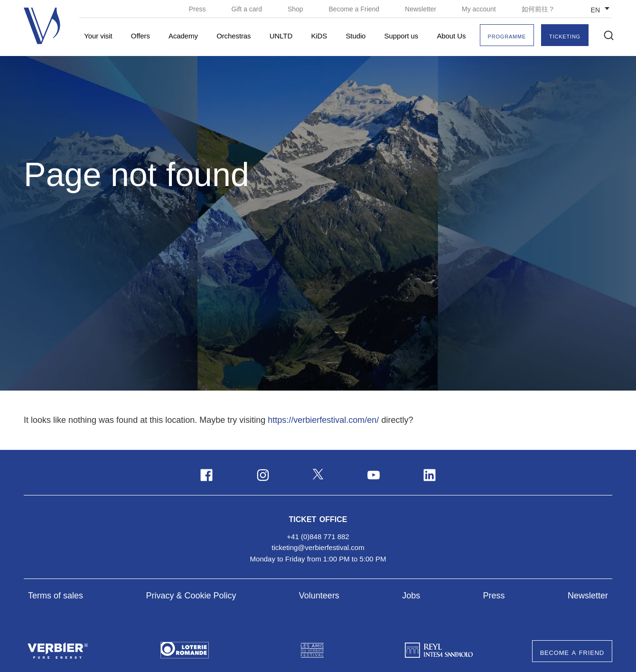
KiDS (319, 36)
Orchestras (234, 36)
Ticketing (565, 36)
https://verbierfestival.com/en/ (323, 420)
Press (198, 9)
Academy (183, 36)
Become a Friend (355, 9)
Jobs (411, 596)
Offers (140, 36)
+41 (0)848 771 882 (318, 537)
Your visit (98, 36)
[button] (609, 35)
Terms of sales (56, 596)
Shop (296, 9)
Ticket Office (318, 518)
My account (480, 9)
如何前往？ (538, 9)
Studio (355, 36)
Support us (402, 36)
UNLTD (281, 36)
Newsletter (421, 9)
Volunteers (319, 596)
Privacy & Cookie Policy (191, 596)
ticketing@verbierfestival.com (318, 547)
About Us (451, 36)
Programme (507, 36)
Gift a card (247, 9)
